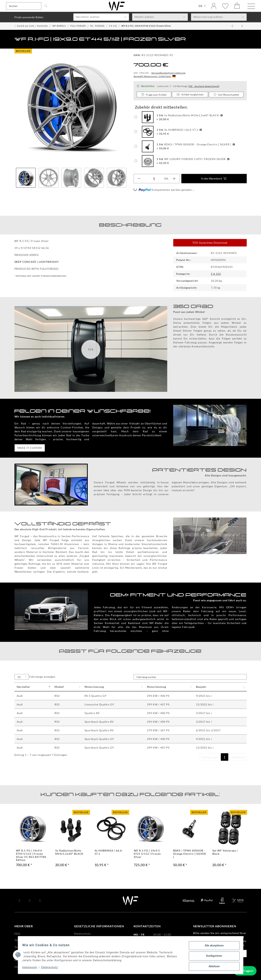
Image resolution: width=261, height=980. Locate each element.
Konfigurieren (212, 957)
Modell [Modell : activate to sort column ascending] (59, 688)
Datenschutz (51, 968)
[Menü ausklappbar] (251, 7)
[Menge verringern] (139, 179)
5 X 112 (216, 274)
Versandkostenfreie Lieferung (168, 74)
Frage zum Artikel (154, 95)
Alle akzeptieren (212, 947)
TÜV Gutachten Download (210, 243)
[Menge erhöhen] (174, 179)
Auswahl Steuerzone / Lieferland (155, 77)
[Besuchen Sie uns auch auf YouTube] (30, 901)
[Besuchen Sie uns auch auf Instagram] (40, 901)
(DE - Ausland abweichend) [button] (204, 87)
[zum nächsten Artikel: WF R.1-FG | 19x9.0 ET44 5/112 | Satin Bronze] (242, 27)
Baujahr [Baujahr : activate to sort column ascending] (201, 688)
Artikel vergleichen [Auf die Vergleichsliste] (190, 95)
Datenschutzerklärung (208, 938)
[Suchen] (24, 6)
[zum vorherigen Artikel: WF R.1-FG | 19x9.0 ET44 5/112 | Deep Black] (233, 27)
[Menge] (154, 179)
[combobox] (101, 18)
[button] (214, 6)
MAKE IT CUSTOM (30, 449)
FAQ (17, 934)
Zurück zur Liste (26, 27)
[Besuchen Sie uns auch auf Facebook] (20, 901)
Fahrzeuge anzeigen (35, 678)
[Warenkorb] (237, 6)
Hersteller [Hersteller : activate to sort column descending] (24, 688)
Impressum (31, 968)
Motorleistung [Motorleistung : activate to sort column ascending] (157, 688)
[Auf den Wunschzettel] (226, 95)
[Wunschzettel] (225, 6)
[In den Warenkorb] (214, 179)
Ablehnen (212, 967)
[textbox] (101, 18)
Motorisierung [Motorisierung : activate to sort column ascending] (94, 688)
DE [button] (201, 6)
